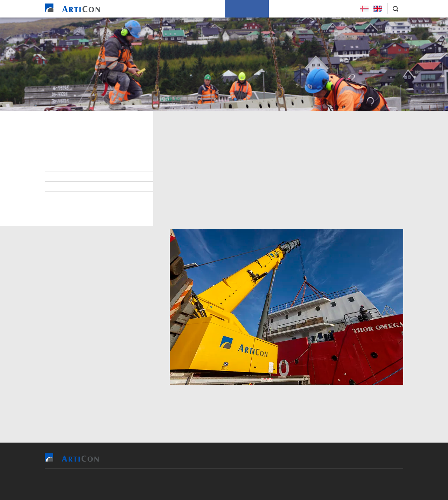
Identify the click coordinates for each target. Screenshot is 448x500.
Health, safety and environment (93, 147)
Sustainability (72, 206)
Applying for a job (329, 9)
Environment (70, 157)
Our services (204, 9)
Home (134, 9)
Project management (80, 196)
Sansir (264, 484)
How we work (247, 9)
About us (285, 9)
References (164, 9)
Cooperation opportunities (88, 167)
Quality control (75, 187)
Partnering (68, 177)
